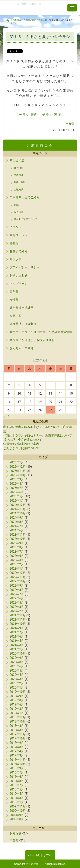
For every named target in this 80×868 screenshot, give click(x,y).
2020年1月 (17, 687)
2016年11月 (18, 760)
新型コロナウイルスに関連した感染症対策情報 (41, 332)
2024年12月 (18, 505)
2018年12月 (18, 717)
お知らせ (16, 833)
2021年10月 (18, 624)
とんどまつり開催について (21, 448)
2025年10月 (18, 475)
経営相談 (19, 168)
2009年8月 (17, 819)
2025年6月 (17, 492)
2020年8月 (17, 662)
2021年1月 (17, 649)
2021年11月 (18, 620)
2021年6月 (17, 637)
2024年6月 (17, 530)
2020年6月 (17, 666)
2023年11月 (18, 535)
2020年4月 (17, 675)
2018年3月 (17, 730)
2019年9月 (17, 696)
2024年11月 (18, 509)
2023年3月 (17, 560)
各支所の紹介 (19, 251)
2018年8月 (17, 726)
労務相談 (19, 175)
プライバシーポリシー (25, 267)
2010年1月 (17, 802)
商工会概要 (17, 160)
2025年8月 (17, 484)
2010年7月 (17, 785)
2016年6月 (17, 777)
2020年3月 (17, 679)
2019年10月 (18, 692)
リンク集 (16, 259)
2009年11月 (18, 806)
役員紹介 (19, 212)
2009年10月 (18, 811)
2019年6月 (17, 704)
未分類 (70, 124)
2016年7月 (17, 772)
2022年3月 (17, 607)
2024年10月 (18, 513)
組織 (16, 205)
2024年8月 (17, 522)
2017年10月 (18, 738)
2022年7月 (17, 594)
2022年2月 (17, 611)
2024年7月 (17, 526)
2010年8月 (17, 781)
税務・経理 (20, 182)
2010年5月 (17, 789)
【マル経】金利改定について (23, 440)
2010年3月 (17, 798)
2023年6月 (17, 556)
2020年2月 (17, 683)
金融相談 (19, 190)
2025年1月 (17, 501)
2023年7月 (17, 552)
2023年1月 (17, 569)
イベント (16, 227)
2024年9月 (17, 518)
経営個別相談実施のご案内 (21, 444)
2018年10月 (18, 721)
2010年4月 (17, 794)
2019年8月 (17, 700)
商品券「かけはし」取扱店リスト (32, 340)
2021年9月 (17, 628)
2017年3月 (17, 755)
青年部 (14, 292)
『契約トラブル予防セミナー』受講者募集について (38, 435)
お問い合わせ (19, 275)
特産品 (14, 243)
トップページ (19, 284)
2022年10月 (18, 581)
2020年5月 (17, 670)
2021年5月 (17, 641)
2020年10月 (18, 653)
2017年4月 (17, 751)
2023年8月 (17, 547)
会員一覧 (16, 316)
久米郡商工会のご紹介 (25, 197)
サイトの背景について (26, 219)
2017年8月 (17, 747)
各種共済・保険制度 (23, 324)
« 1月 (7, 417)
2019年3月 (17, 709)
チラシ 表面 (28, 115)
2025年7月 (17, 488)
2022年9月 (17, 586)
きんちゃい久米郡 (22, 348)
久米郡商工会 (25, 12)
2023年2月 (17, 564)
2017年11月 (18, 734)
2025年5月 (17, 496)
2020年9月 (17, 658)
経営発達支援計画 (22, 308)
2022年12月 (18, 573)
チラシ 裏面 (52, 115)
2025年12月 (18, 467)
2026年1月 (17, 462)
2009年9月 (17, 815)
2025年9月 (17, 479)
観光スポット (19, 235)
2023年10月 (18, 539)
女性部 (14, 300)
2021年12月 (18, 615)
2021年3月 (17, 645)
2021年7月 (17, 632)
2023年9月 (17, 543)
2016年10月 (18, 764)
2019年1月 (17, 713)
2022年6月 (17, 598)
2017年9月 (17, 743)
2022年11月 (18, 577)
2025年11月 (18, 471)
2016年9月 (17, 768)
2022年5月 (17, 603)
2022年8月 (17, 590)
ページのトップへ (40, 855)
